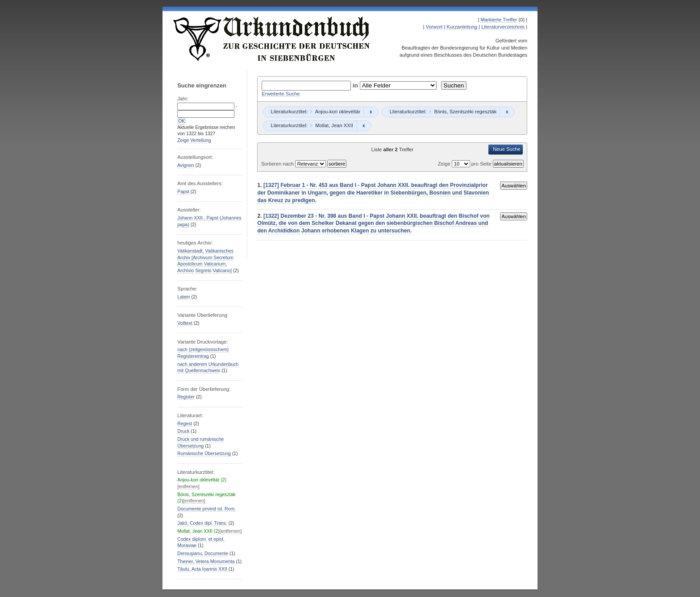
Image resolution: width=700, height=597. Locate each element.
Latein (183, 297)
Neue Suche (507, 149)
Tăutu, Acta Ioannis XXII (202, 569)
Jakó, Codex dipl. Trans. (202, 523)
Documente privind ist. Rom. (206, 509)
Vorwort (434, 27)
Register (186, 397)
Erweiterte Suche (281, 94)
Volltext (185, 323)
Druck (183, 431)
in (356, 85)
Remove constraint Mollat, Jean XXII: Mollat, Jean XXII (364, 126)
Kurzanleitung (462, 27)
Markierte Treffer (499, 20)
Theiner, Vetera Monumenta (206, 562)
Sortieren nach (278, 164)
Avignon (185, 165)
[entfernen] (188, 487)
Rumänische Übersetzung (204, 454)
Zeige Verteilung (194, 140)
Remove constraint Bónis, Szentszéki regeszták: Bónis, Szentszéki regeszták (507, 112)
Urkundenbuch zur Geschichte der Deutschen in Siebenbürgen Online (272, 39)
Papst (183, 192)
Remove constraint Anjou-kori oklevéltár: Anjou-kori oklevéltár (371, 112)
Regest (185, 424)
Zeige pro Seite (465, 164)
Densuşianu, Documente (203, 553)
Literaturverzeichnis (503, 27)
